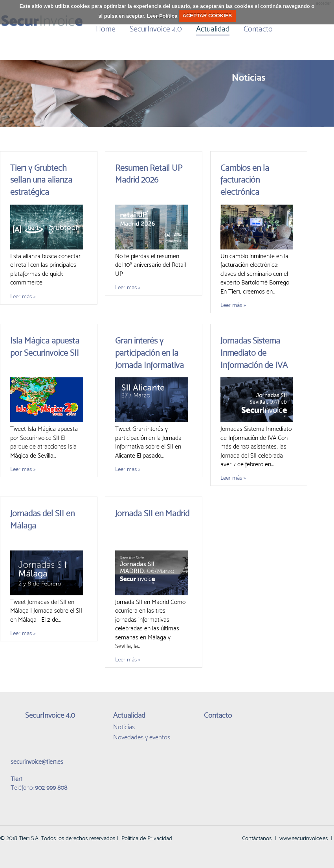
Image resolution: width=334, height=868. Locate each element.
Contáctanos (257, 838)
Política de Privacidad (147, 838)
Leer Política (162, 16)
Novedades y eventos (142, 737)
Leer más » (23, 296)
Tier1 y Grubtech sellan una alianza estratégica (41, 180)
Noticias (124, 727)
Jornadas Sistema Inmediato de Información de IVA (254, 353)
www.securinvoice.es (304, 838)
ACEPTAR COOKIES (207, 16)
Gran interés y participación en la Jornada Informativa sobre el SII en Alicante (150, 365)
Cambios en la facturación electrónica (245, 180)
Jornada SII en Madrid (152, 513)
